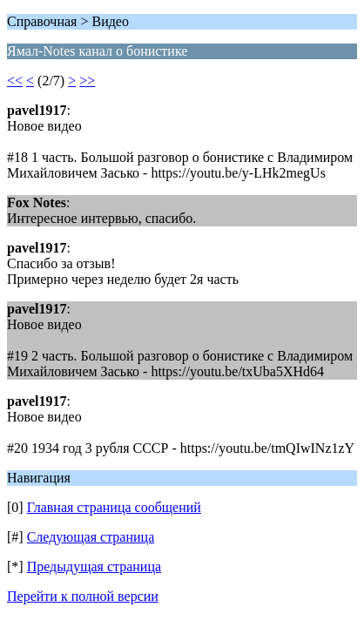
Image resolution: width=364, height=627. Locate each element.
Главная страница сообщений (114, 507)
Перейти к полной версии (83, 596)
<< (15, 81)
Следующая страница (91, 537)
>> (87, 81)
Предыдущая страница (94, 566)
